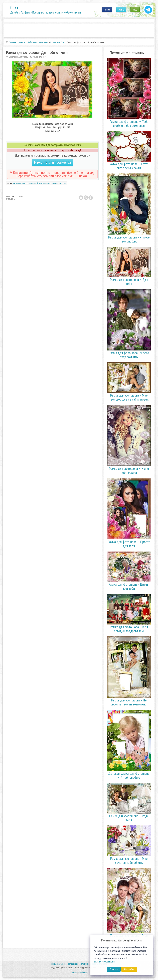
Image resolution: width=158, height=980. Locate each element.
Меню (121, 10)
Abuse (74, 973)
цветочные (18, 183)
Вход (135, 10)
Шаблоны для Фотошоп (20, 57)
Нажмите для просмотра (52, 162)
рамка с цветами (59, 183)
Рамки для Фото (40, 57)
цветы (49, 183)
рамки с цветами (29, 183)
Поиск (107, 10)
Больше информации (104, 962)
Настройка (129, 969)
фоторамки (41, 183)
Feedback (83, 973)
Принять (114, 969)
